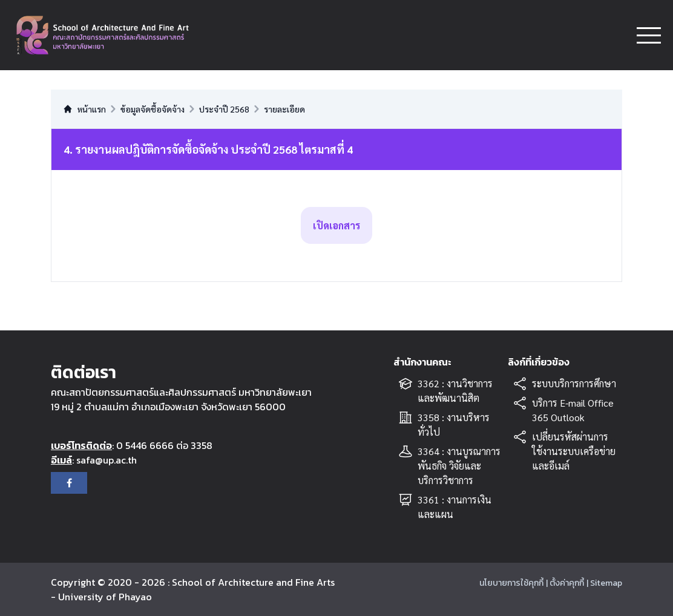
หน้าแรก (84, 109)
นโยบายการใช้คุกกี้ (511, 583)
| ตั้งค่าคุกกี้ (565, 583)
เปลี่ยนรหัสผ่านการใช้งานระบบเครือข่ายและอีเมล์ (574, 451)
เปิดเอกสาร (336, 225)
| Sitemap (604, 583)
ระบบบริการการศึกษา (574, 383)
